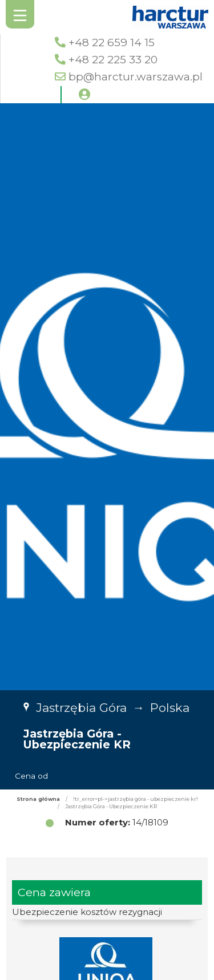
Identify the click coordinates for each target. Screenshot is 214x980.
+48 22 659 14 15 (112, 42)
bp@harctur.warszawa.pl (136, 77)
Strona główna (38, 799)
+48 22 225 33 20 (113, 60)
